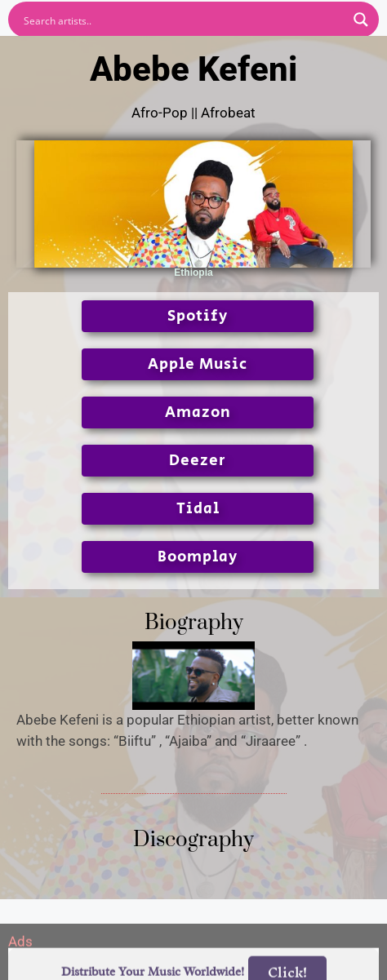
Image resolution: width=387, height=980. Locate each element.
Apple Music (198, 364)
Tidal (198, 509)
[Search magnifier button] (361, 20)
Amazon (198, 412)
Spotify (198, 316)
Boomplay (198, 557)
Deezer (198, 461)
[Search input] (183, 20)
